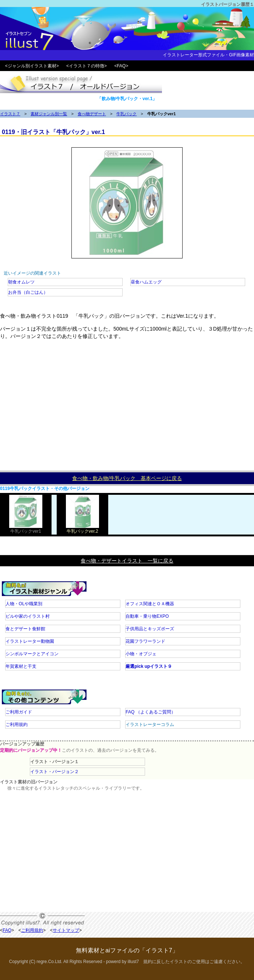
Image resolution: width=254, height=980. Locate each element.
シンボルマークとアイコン (32, 654)
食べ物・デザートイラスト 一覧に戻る (127, 561)
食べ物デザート (92, 114)
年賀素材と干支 (21, 666)
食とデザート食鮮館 (25, 629)
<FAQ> (121, 66)
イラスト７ (10, 114)
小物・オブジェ (141, 654)
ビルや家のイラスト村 (28, 616)
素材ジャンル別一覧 (49, 114)
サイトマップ (66, 930)
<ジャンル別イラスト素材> (32, 66)
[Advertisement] (127, 408)
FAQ (150, 712)
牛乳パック (126, 114)
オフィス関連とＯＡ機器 (150, 604)
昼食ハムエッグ (146, 282)
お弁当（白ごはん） (28, 292)
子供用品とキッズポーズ (150, 629)
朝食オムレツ (21, 282)
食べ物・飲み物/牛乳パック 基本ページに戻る (127, 478)
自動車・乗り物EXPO (147, 616)
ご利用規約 (17, 725)
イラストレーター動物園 (30, 641)
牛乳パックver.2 (82, 529)
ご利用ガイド (19, 712)
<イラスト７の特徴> (87, 66)
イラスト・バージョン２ (54, 772)
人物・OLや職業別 (24, 604)
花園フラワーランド (145, 641)
